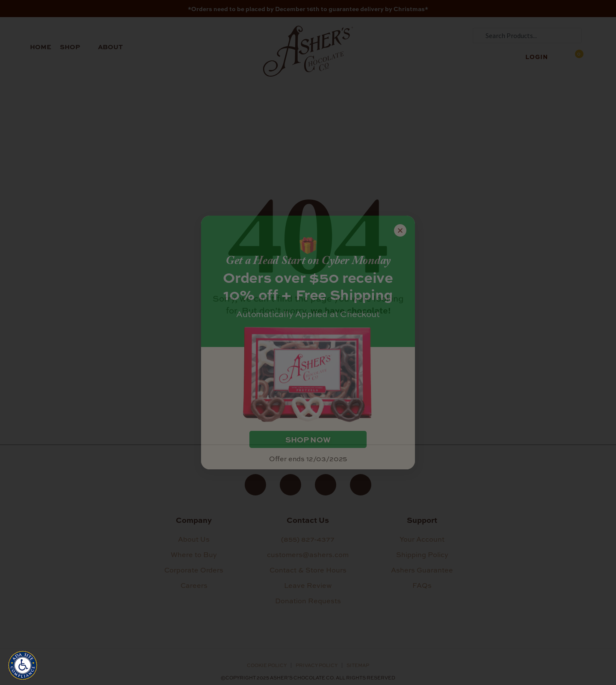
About (115, 47)
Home (41, 47)
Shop (75, 47)
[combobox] (527, 36)
